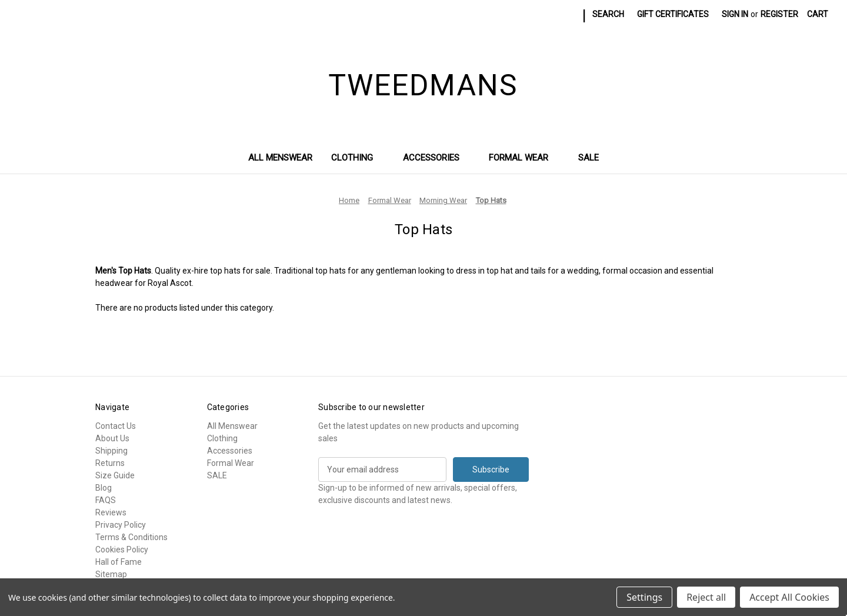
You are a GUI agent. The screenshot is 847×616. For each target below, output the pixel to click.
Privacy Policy (121, 525)
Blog (104, 488)
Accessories (437, 158)
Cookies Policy (122, 550)
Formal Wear (524, 158)
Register (779, 14)
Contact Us (116, 426)
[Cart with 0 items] (818, 14)
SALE (588, 158)
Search (608, 14)
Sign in (735, 14)
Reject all (706, 597)
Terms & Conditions (131, 537)
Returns (110, 463)
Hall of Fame (119, 562)
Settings (644, 597)
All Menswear (280, 158)
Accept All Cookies (789, 597)
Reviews (111, 512)
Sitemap (111, 574)
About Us (112, 438)
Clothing (358, 158)
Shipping (111, 451)
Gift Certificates (673, 14)
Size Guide (115, 475)
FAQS (106, 500)
